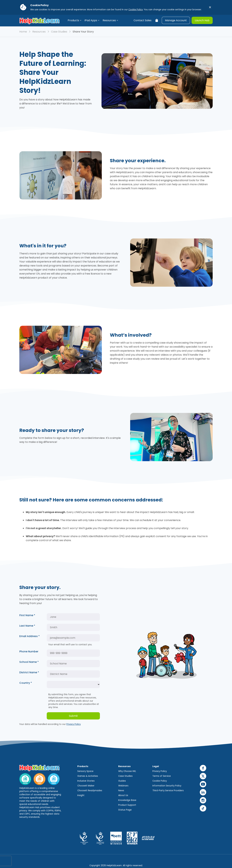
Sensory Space (85, 771)
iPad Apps (91, 20)
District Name (29, 672)
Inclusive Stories (86, 781)
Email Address (29, 636)
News (121, 791)
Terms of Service (162, 776)
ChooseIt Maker (86, 786)
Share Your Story (83, 32)
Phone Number (29, 651)
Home (23, 32)
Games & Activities (88, 776)
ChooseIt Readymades (90, 791)
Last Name (27, 626)
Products (73, 20)
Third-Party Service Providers (168, 791)
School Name (29, 662)
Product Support (127, 805)
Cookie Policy (136, 10)
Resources (109, 20)
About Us (123, 795)
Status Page (125, 810)
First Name (27, 615)
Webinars (123, 786)
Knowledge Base (127, 800)
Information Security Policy (167, 786)
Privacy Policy (74, 724)
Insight (81, 795)
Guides (122, 781)
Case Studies (59, 32)
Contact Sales (143, 20)
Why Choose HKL (127, 771)
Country (26, 683)
